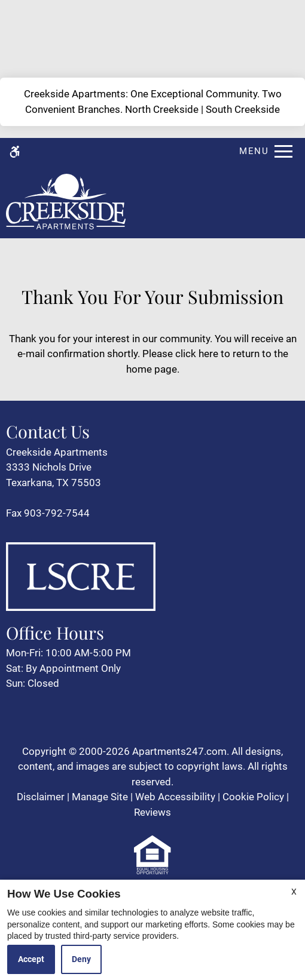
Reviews (152, 812)
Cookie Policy (253, 797)
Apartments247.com (179, 751)
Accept (31, 959)
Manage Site (100, 797)
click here (197, 354)
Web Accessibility (175, 797)
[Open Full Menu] (263, 151)
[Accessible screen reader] (15, 151)
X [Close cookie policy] (294, 892)
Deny (81, 959)
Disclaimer (41, 797)
